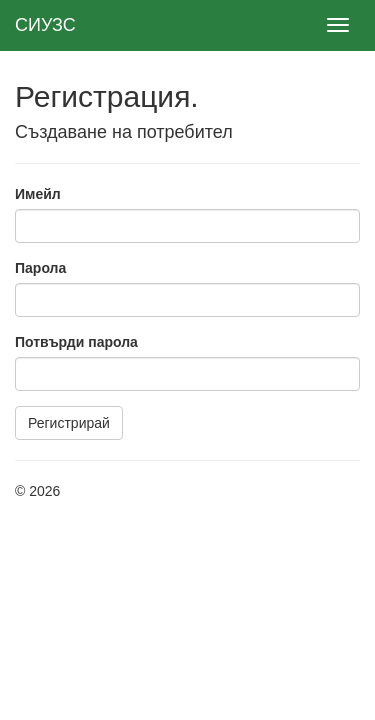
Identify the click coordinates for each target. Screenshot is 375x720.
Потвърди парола (76, 342)
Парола (40, 268)
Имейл (38, 194)
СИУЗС (45, 25)
